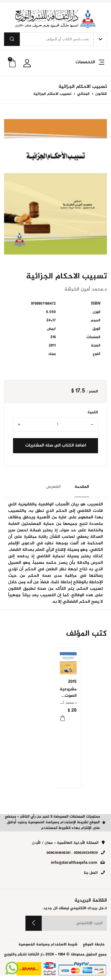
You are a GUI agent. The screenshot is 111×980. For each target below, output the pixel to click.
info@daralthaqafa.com (74, 863)
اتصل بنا (91, 873)
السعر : (92, 392)
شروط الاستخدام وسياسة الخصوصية (48, 945)
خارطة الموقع (94, 945)
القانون (101, 94)
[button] (89, 65)
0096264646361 (58, 853)
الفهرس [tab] (53, 487)
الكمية (93, 413)
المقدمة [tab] (82, 487)
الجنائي (83, 94)
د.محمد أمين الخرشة (60, 703)
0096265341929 (86, 853)
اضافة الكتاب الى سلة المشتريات (56, 446)
